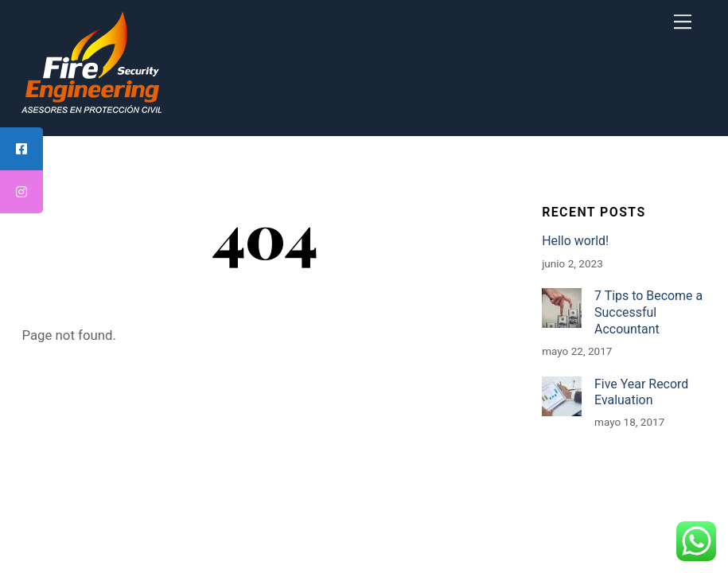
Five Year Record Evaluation (641, 392)
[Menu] (683, 21)
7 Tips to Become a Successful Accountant (648, 312)
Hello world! (575, 241)
